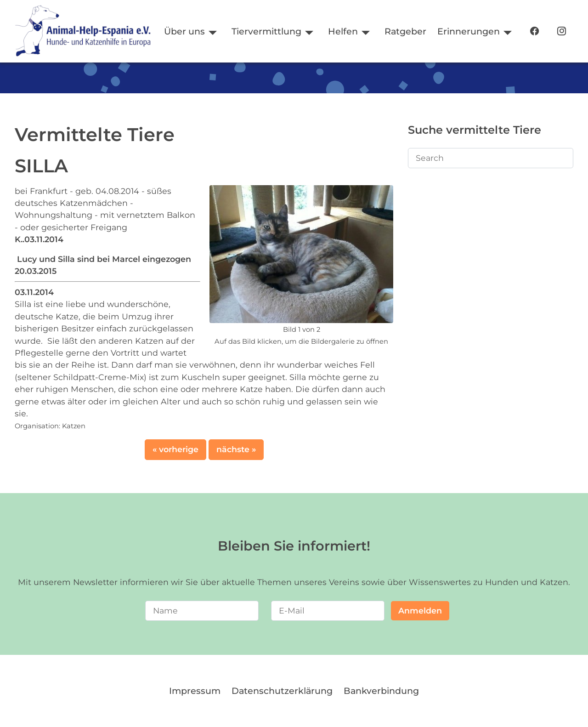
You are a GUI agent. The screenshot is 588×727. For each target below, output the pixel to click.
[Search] (491, 158)
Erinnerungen (469, 31)
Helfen (343, 31)
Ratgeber (405, 31)
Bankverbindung (381, 691)
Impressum (195, 691)
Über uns (184, 31)
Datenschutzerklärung (282, 691)
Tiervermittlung (266, 31)
